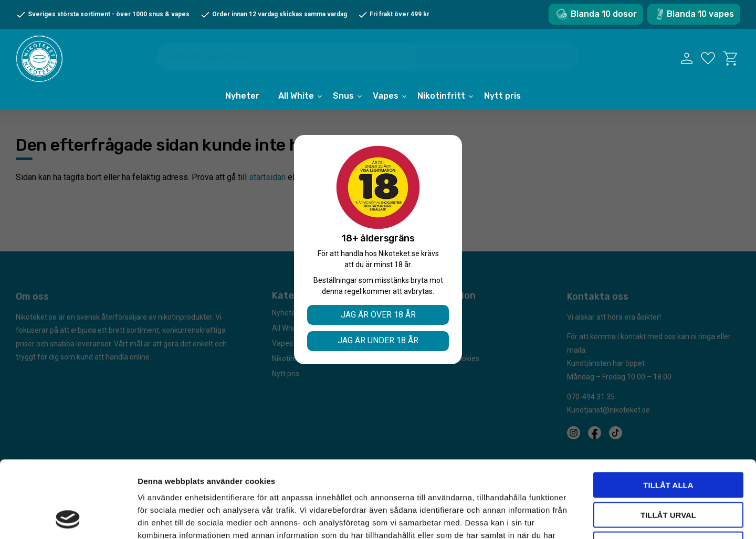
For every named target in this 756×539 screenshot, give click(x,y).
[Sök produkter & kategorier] (367, 57)
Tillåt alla (668, 413)
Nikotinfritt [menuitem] (441, 96)
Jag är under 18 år (378, 340)
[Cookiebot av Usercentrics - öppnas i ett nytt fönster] (68, 519)
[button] (708, 58)
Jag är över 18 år (378, 315)
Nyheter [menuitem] (242, 96)
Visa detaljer (570, 518)
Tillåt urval (668, 443)
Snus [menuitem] (343, 96)
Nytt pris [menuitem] (502, 96)
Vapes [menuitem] (386, 96)
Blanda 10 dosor (604, 14)
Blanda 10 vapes (700, 14)
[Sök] (564, 56)
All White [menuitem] (296, 96)
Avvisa (669, 472)
